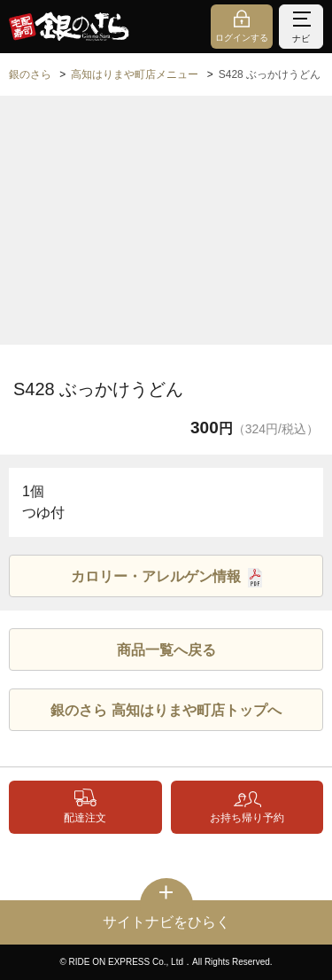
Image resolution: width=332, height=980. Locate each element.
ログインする (242, 38)
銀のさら (30, 74)
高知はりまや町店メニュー (135, 74)
